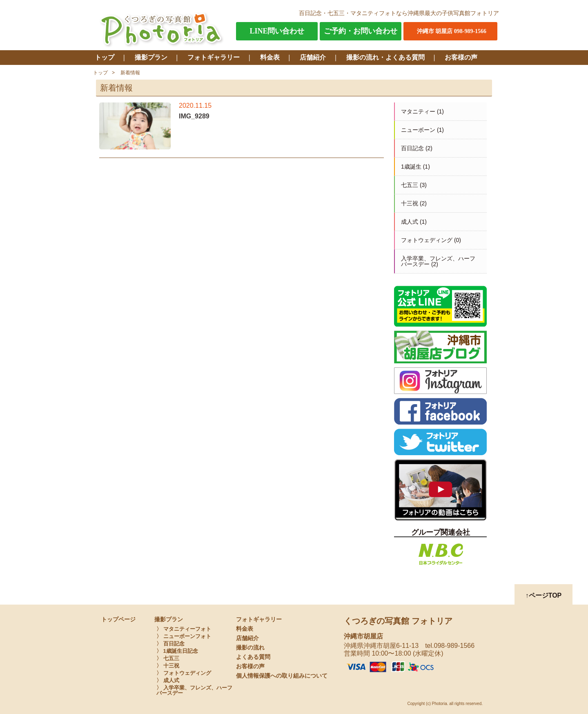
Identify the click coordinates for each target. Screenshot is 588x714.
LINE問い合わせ (277, 31)
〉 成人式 (168, 680)
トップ (105, 57)
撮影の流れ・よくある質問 (385, 57)
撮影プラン (151, 57)
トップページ (118, 619)
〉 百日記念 (170, 644)
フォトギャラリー (214, 57)
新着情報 (130, 73)
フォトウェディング (427, 240)
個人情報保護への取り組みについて (282, 676)
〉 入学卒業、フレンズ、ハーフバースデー (194, 690)
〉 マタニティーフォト (184, 629)
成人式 (410, 222)
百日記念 (412, 148)
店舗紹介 (313, 57)
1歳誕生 (411, 167)
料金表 (270, 57)
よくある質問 (253, 657)
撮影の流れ (250, 648)
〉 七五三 (168, 658)
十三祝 (410, 203)
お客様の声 (461, 57)
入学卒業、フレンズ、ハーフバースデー (438, 261)
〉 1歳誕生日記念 (177, 651)
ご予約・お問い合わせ (361, 31)
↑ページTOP (544, 595)
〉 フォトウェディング (184, 673)
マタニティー (418, 111)
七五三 (410, 185)
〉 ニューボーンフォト (184, 636)
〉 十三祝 (168, 666)
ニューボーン (418, 130)
